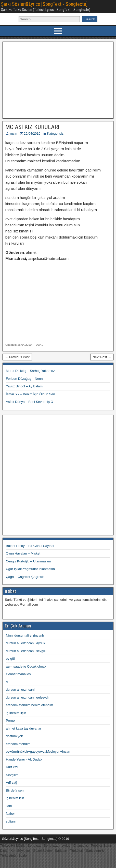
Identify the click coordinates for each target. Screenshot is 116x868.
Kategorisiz (55, 133)
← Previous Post (17, 357)
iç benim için (15, 798)
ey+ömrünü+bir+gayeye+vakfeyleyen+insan (38, 752)
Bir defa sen (15, 790)
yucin (13, 133)
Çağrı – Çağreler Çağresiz (25, 577)
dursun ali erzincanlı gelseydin (28, 697)
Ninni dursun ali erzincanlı (25, 635)
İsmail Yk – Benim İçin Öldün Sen (30, 394)
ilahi (9, 806)
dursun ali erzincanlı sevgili (26, 651)
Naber (10, 814)
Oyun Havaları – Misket (23, 553)
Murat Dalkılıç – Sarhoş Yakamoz (30, 371)
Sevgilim (12, 775)
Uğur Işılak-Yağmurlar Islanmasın (30, 569)
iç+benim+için (16, 713)
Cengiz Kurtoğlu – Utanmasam (28, 561)
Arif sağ (11, 783)
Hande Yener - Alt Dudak (24, 759)
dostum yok (14, 736)
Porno (10, 721)
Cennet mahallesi (19, 674)
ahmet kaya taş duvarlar (24, 728)
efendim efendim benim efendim (29, 705)
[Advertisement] (58, 80)
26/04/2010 (32, 133)
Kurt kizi (12, 767)
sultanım (12, 821)
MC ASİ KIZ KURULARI (32, 127)
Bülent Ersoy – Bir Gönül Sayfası (30, 546)
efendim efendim (18, 744)
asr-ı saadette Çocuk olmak (26, 666)
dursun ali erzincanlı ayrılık (25, 643)
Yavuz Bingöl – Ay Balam (24, 386)
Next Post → (102, 357)
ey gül (10, 659)
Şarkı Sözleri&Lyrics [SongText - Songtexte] (44, 4)
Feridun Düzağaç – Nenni (25, 379)
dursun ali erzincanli (21, 690)
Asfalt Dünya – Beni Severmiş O (30, 402)
